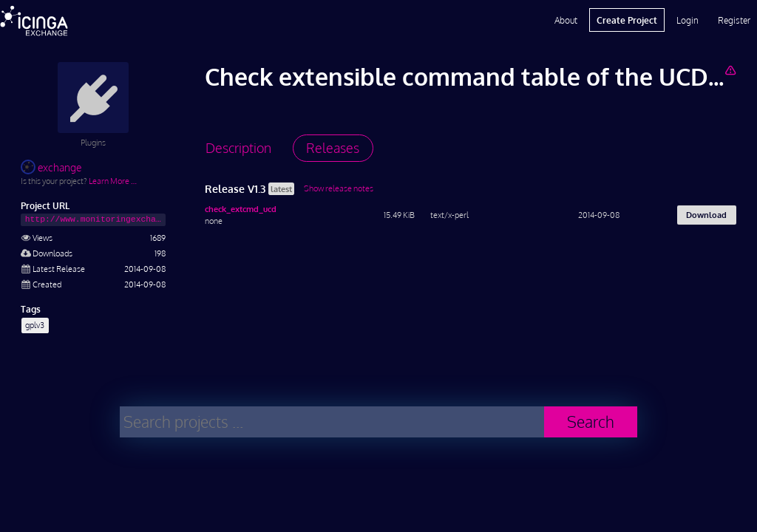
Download (706, 215)
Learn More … (113, 181)
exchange (51, 167)
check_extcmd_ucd (241, 209)
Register (734, 20)
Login (688, 20)
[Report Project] (730, 70)
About (566, 20)
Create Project (627, 20)
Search (591, 422)
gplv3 (35, 325)
